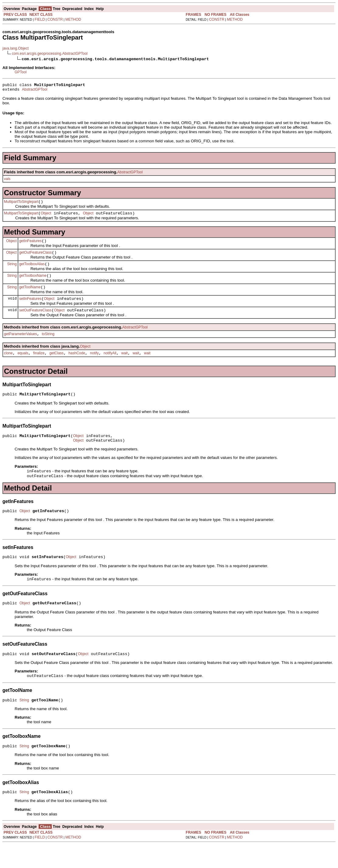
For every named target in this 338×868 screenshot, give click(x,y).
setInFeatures (30, 308)
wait (125, 365)
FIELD (40, 19)
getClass (56, 365)
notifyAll (110, 365)
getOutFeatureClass (35, 258)
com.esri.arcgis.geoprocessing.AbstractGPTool (50, 54)
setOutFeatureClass (35, 320)
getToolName (30, 295)
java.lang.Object (16, 48)
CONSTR (55, 19)
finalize (39, 365)
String (12, 270)
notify (94, 365)
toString (48, 345)
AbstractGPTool (35, 91)
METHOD (73, 19)
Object (46, 217)
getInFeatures (30, 245)
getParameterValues (21, 345)
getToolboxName (33, 283)
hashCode (77, 365)
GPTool (21, 72)
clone (8, 365)
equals (23, 365)
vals (7, 181)
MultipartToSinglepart (21, 204)
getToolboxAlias (32, 270)
